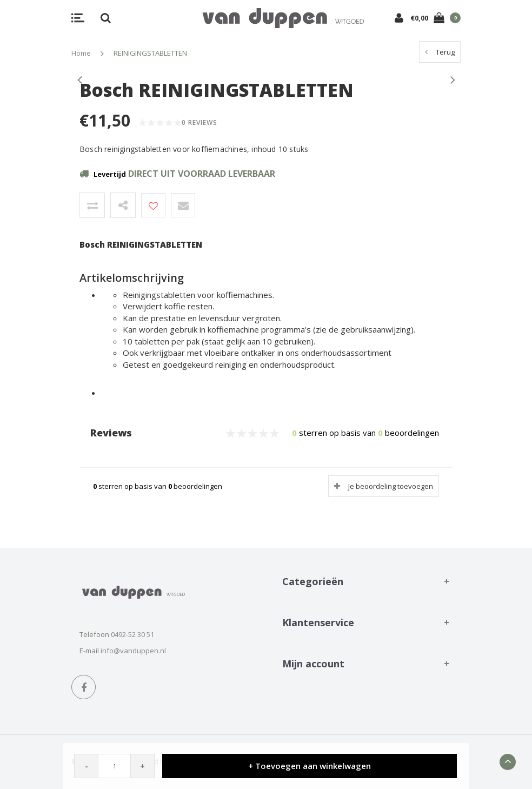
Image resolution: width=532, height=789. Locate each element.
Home (81, 53)
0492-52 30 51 (132, 634)
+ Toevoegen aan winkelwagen (310, 766)
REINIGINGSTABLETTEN (150, 53)
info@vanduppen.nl (133, 651)
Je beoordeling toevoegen (391, 486)
